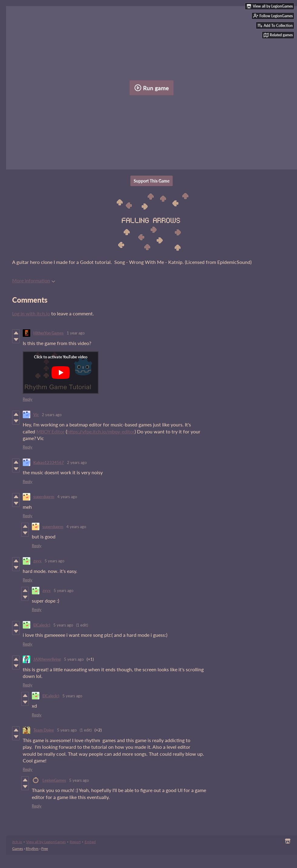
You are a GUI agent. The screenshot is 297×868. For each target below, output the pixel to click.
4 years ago (67, 497)
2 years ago (52, 415)
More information (34, 280)
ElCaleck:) (42, 625)
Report (75, 842)
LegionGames (54, 780)
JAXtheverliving (47, 659)
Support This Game (152, 181)
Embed (90, 842)
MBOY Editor (50, 431)
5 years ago (54, 561)
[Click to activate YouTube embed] (61, 373)
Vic (36, 415)
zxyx (37, 561)
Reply (28, 399)
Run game (152, 88)
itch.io (17, 842)
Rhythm (32, 848)
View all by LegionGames (46, 842)
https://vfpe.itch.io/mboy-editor (101, 431)
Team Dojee (44, 730)
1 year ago (76, 333)
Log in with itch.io (31, 313)
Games (18, 848)
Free (45, 848)
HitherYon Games (48, 333)
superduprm (44, 497)
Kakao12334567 (49, 462)
